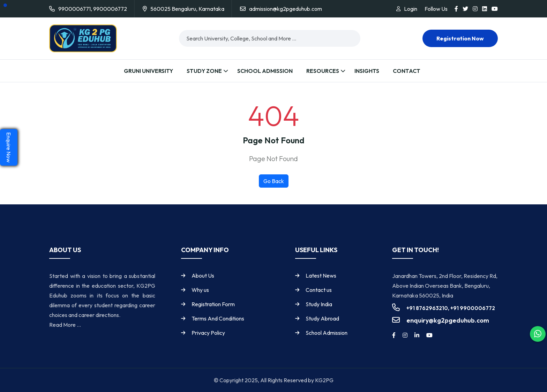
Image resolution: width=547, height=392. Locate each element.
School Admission (265, 71)
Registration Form (213, 304)
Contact (407, 71)
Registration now (460, 38)
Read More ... (65, 325)
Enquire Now (9, 147)
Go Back (274, 181)
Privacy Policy (208, 333)
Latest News (321, 276)
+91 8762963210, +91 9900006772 (451, 308)
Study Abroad (322, 318)
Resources (323, 71)
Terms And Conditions (218, 318)
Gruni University (148, 71)
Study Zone (204, 71)
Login (411, 9)
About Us (203, 276)
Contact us (319, 290)
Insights (367, 71)
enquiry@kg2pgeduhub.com (448, 320)
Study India (319, 304)
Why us (200, 290)
